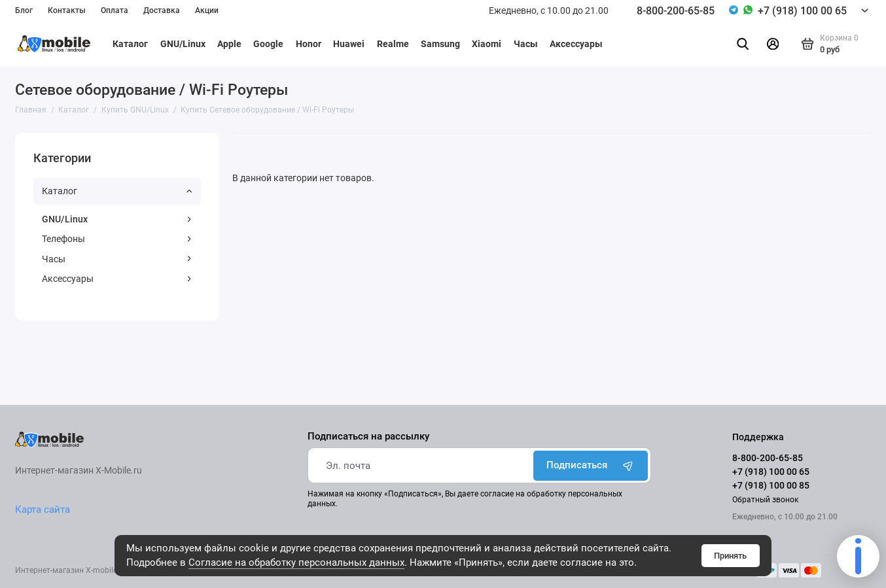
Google (268, 44)
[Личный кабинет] (772, 44)
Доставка (162, 10)
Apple (229, 44)
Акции (207, 10)
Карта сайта (43, 510)
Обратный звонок (765, 500)
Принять (730, 556)
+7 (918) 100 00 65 (802, 11)
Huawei (349, 44)
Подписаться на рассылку (368, 437)
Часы (526, 44)
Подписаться (591, 465)
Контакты (67, 10)
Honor (309, 44)
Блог (24, 10)
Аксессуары (576, 44)
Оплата (115, 10)
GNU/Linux (183, 44)
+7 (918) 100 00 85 (771, 485)
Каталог (130, 44)
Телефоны (117, 239)
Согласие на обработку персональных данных (296, 562)
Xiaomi (487, 44)
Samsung (440, 44)
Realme (393, 44)
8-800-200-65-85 (676, 11)
